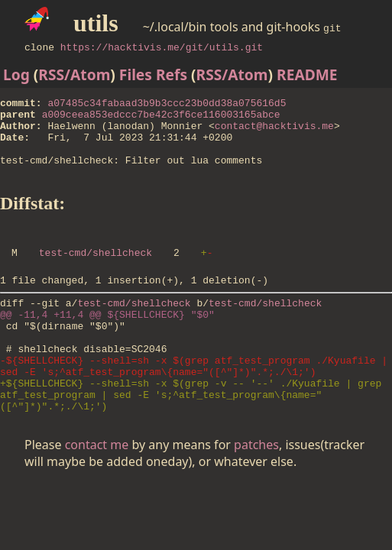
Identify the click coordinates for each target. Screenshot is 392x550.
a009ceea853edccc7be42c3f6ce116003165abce (161, 118)
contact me (97, 490)
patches (256, 490)
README (307, 74)
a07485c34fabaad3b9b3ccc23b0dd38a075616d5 (167, 105)
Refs (172, 74)
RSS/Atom (74, 74)
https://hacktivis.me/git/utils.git (162, 47)
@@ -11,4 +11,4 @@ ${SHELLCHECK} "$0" (107, 341)
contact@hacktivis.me (274, 132)
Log (16, 74)
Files (136, 74)
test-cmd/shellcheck (96, 273)
